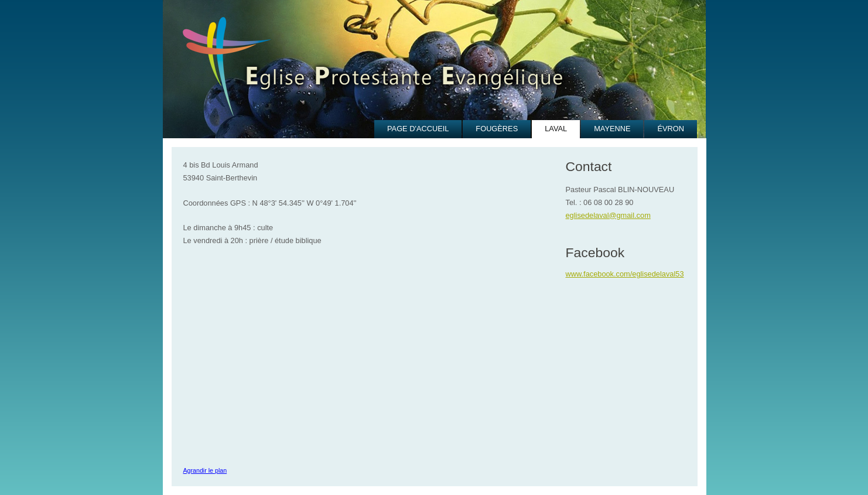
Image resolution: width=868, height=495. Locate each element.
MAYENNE (612, 129)
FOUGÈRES (497, 129)
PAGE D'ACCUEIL (418, 129)
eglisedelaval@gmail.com (608, 215)
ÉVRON (671, 129)
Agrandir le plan (205, 470)
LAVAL (556, 129)
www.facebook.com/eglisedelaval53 (625, 274)
